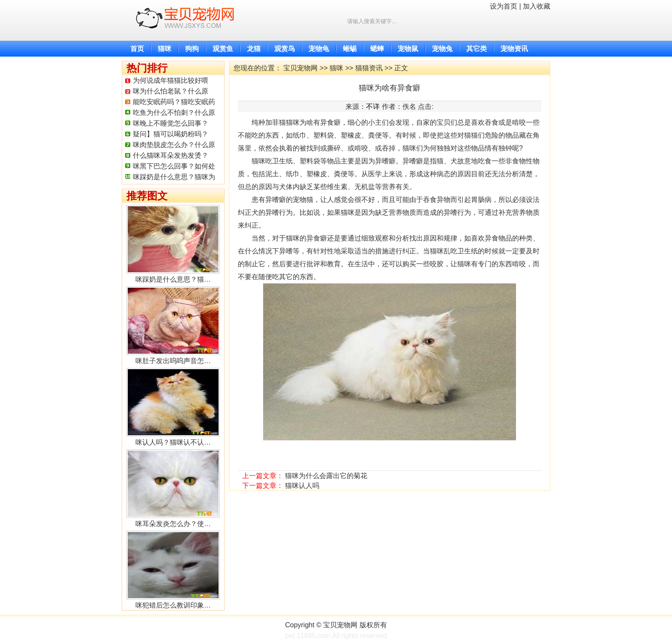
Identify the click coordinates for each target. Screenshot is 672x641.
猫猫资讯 (369, 68)
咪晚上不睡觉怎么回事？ (171, 123)
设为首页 (504, 6)
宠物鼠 (408, 49)
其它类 (477, 49)
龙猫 (254, 49)
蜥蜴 (350, 49)
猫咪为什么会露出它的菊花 (326, 476)
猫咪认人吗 (302, 486)
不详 (373, 107)
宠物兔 (442, 49)
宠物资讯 (514, 49)
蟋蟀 (377, 49)
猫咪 (165, 49)
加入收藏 (537, 6)
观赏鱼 (223, 49)
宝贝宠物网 (300, 68)
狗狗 (192, 49)
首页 (137, 49)
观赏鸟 (285, 49)
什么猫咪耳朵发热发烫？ (171, 155)
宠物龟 (319, 49)
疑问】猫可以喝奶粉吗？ (171, 134)
